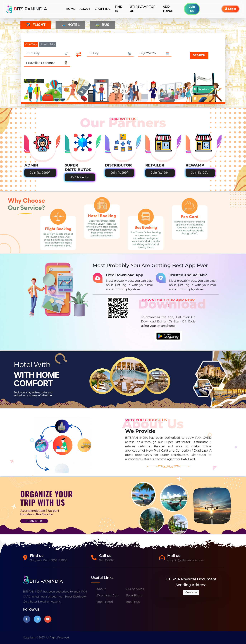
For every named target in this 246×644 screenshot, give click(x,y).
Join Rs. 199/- (160, 173)
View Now (191, 592)
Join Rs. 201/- (200, 173)
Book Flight (134, 595)
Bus (102, 25)
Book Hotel (105, 602)
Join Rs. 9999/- (40, 173)
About (85, 9)
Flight (36, 25)
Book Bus (133, 602)
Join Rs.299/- (120, 173)
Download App (108, 595)
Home (70, 9)
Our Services (135, 589)
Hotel (71, 25)
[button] (222, 9)
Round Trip (48, 44)
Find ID (119, 9)
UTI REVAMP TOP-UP (143, 9)
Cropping (102, 9)
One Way (31, 44)
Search (199, 55)
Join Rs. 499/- (80, 177)
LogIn (230, 9)
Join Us (192, 9)
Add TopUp (168, 9)
